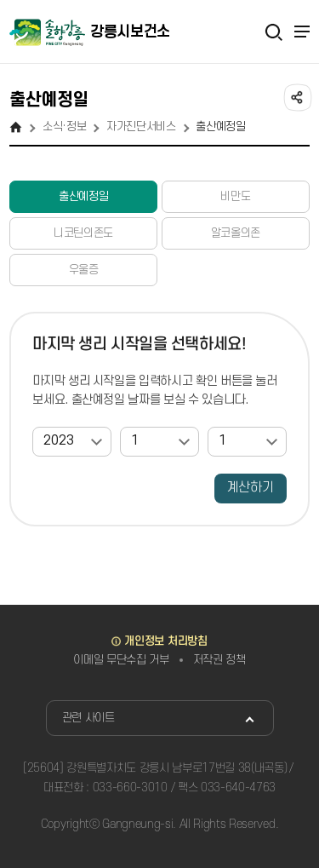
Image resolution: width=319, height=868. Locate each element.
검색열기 (274, 32)
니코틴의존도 (83, 233)
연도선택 (33, 427)
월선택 (120, 427)
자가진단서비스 (141, 126)
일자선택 (208, 427)
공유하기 (296, 96)
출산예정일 (83, 196)
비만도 (235, 196)
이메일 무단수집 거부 (121, 660)
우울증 (84, 270)
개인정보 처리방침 (165, 641)
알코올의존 (236, 233)
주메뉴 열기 (301, 32)
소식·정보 (64, 126)
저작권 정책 (219, 660)
